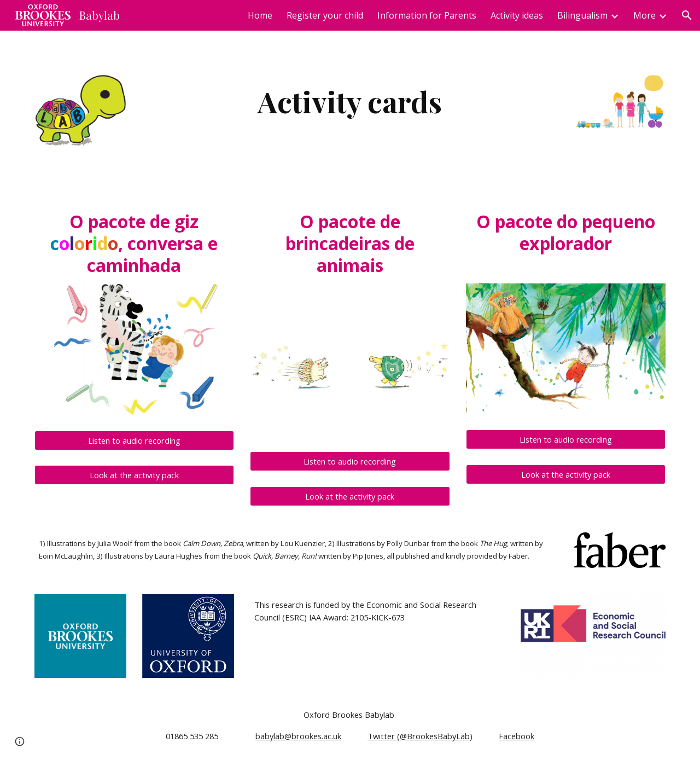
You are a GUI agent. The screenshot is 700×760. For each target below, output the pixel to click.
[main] (350, 101)
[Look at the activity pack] (134, 475)
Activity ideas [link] (517, 15)
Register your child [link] (325, 15)
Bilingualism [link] (582, 15)
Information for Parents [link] (427, 15)
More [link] (644, 15)
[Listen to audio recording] (134, 440)
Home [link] (260, 15)
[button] (687, 15)
